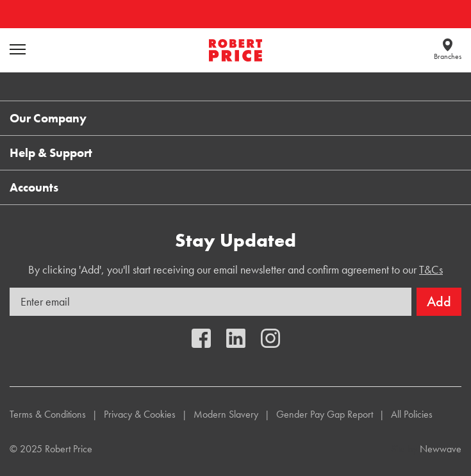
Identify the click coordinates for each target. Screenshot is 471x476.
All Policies (412, 414)
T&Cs (431, 269)
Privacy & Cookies (140, 414)
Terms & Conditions (48, 414)
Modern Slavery (226, 414)
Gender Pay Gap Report (325, 414)
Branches (448, 56)
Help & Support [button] (51, 153)
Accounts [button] (34, 187)
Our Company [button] (48, 118)
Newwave (441, 449)
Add (439, 301)
